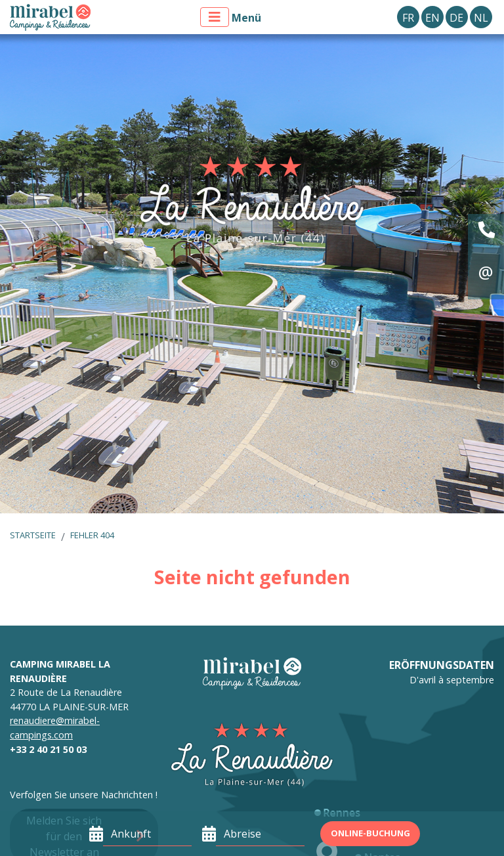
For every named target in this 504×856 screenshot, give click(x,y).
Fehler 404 (92, 535)
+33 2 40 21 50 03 (48, 749)
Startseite (33, 535)
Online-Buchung (370, 833)
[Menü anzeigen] (215, 17)
